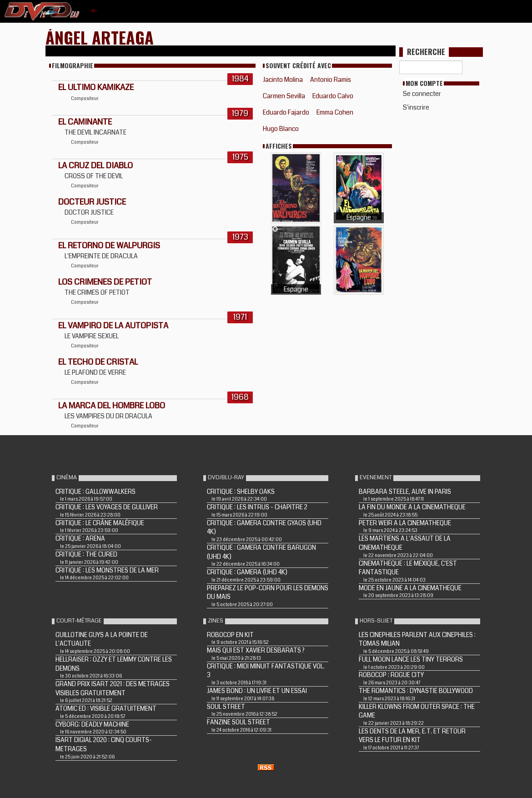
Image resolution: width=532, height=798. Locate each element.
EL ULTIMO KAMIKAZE (96, 87)
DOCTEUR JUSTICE (92, 202)
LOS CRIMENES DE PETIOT (105, 282)
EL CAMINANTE (85, 122)
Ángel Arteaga (100, 37)
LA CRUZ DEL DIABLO (95, 166)
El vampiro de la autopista (113, 326)
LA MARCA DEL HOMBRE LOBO (112, 406)
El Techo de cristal (98, 362)
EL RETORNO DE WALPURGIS (109, 246)
